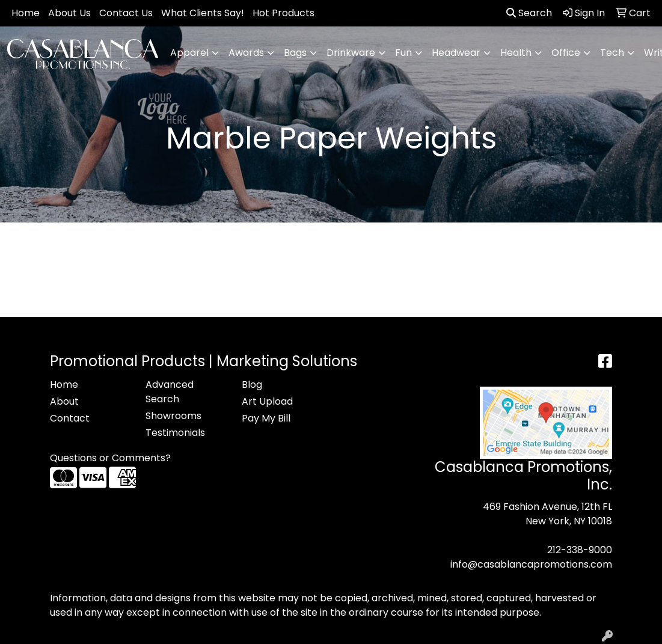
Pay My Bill (266, 418)
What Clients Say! (203, 13)
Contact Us (126, 13)
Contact (70, 418)
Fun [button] (403, 53)
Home (26, 13)
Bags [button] (295, 53)
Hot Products (283, 13)
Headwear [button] (456, 53)
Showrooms (173, 416)
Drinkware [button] (351, 53)
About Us (69, 13)
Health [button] (516, 53)
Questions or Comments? (110, 458)
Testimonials (175, 433)
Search (529, 13)
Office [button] (566, 53)
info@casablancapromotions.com (531, 564)
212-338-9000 (580, 550)
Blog (252, 385)
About (64, 401)
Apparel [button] (189, 53)
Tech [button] (612, 53)
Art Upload (267, 401)
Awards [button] (246, 53)
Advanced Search (170, 392)
